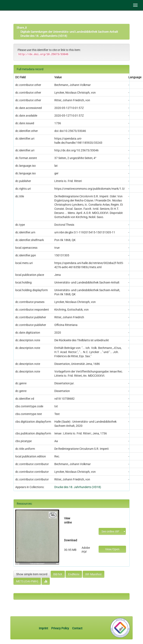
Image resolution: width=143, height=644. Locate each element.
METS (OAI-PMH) (27, 581)
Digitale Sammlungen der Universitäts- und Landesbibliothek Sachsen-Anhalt (69, 32)
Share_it (22, 28)
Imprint (44, 628)
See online (110, 531)
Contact (77, 628)
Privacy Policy (60, 628)
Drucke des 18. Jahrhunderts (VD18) (44, 36)
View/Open (112, 549)
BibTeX (58, 574)
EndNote (74, 574)
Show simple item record (32, 574)
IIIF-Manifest (94, 574)
